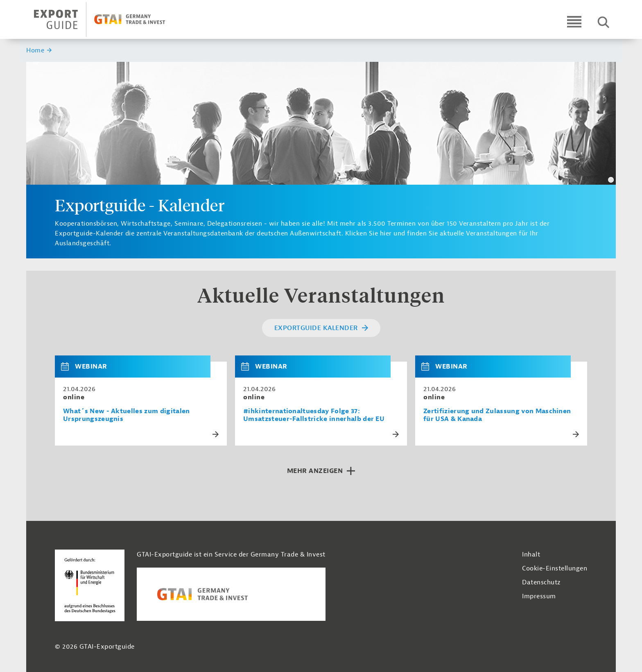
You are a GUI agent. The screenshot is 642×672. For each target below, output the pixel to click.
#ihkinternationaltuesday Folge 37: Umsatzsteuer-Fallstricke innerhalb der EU (314, 415)
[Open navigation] (574, 21)
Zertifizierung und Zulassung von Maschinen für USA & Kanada (497, 415)
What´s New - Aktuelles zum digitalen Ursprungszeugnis (127, 415)
